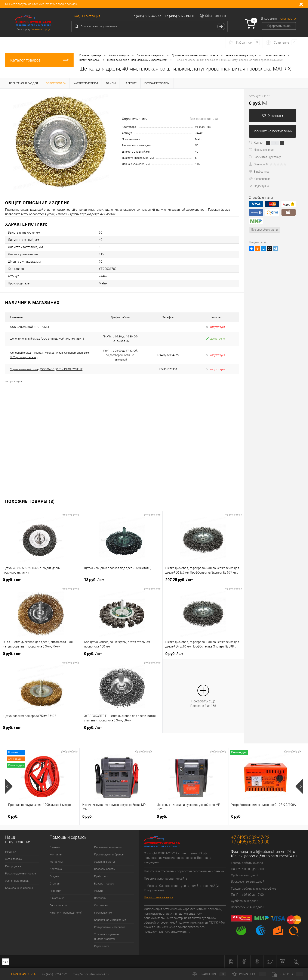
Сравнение (209, 974)
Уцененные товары (17, 881)
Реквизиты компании (108, 847)
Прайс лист (101, 876)
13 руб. (94, 580)
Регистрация (91, 16)
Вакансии (100, 898)
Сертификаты (58, 905)
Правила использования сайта (166, 878)
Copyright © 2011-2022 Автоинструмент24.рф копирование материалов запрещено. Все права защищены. (178, 858)
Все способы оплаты (265, 229)
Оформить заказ (279, 26)
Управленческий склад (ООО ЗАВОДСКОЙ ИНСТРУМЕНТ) (47, 369)
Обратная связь (216, 16)
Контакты (56, 854)
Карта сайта (102, 946)
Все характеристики (204, 119)
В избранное (259, 171)
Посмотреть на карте (159, 897)
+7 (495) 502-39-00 (179, 16)
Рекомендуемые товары (21, 873)
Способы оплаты (105, 869)
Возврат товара (104, 884)
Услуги (98, 891)
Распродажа (13, 866)
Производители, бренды (109, 854)
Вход (76, 16)
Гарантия (55, 891)
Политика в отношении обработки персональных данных (184, 871)
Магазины (56, 862)
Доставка (56, 869)
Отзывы (55, 884)
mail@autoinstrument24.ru (272, 851)
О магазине (57, 898)
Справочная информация (110, 920)
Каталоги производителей (66, 913)
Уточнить (273, 116)
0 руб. (12, 580)
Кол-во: (258, 142)
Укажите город (41, 29)
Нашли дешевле (262, 150)
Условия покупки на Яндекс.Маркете (107, 937)
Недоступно (259, 186)
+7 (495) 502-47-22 (146, 16)
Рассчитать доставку (265, 157)
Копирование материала (110, 927)
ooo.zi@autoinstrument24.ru (273, 856)
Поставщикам (103, 913)
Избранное (249, 974)
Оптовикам (101, 905)
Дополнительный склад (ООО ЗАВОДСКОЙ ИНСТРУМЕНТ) (47, 339)
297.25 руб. (179, 580)
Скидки (54, 876)
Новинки (11, 852)
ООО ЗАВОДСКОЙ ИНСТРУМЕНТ (31, 327)
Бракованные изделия (19, 888)
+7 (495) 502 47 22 (54, 974)
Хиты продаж (14, 859)
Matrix (199, 139)
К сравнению (260, 179)
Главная (55, 847)
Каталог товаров (39, 60)
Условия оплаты (104, 862)
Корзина (287, 974)
